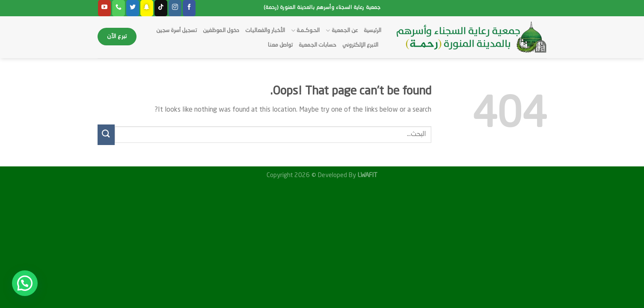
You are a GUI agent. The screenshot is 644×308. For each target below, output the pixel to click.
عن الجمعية (341, 31)
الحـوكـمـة (305, 31)
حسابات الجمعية (318, 45)
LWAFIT (367, 175)
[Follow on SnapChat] (147, 8)
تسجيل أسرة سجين (177, 31)
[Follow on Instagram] (175, 8)
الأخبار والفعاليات (265, 31)
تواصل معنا (280, 45)
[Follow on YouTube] (104, 8)
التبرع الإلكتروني (360, 45)
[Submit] (106, 135)
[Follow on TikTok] (161, 8)
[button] (25, 283)
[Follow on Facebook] (189, 8)
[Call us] (119, 8)
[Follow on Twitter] (133, 8)
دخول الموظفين (221, 31)
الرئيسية (372, 31)
